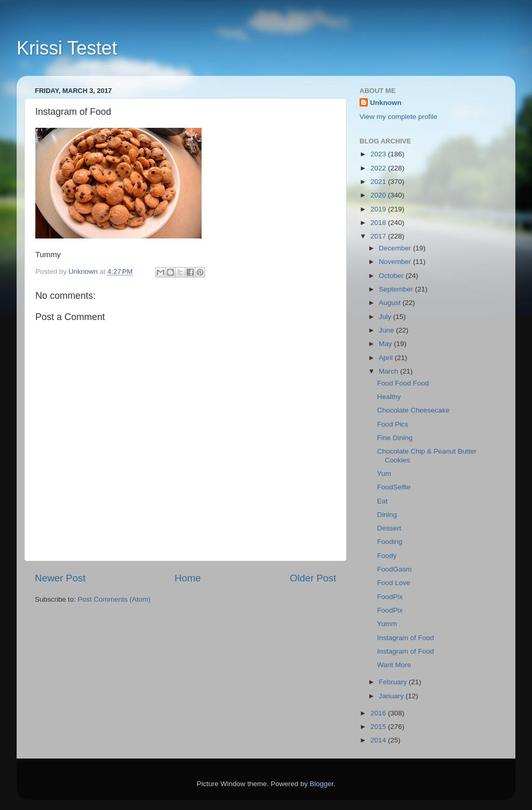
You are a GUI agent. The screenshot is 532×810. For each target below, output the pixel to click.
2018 (379, 223)
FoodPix (390, 597)
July (386, 317)
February (394, 682)
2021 (379, 182)
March (389, 371)
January (392, 696)
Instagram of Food (406, 638)
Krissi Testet (67, 48)
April (387, 358)
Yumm (387, 624)
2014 (379, 740)
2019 (379, 209)
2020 (379, 195)
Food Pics (393, 424)
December (396, 248)
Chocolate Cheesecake (414, 410)
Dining (387, 515)
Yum (384, 474)
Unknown (386, 103)
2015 (379, 727)
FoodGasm (395, 569)
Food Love (394, 583)
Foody (387, 556)
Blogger (322, 784)
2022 (379, 168)
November (396, 262)
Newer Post (60, 578)
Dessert (389, 528)
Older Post (313, 578)
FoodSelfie (394, 487)
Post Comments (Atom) (114, 599)
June (387, 330)
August (391, 303)
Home (188, 578)
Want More (394, 665)
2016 (379, 713)
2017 (379, 236)
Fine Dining (395, 438)
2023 (379, 154)
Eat (382, 501)
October (392, 276)
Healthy (389, 397)
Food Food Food (403, 383)
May (386, 344)
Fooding (390, 542)
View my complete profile (398, 117)
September (397, 289)
